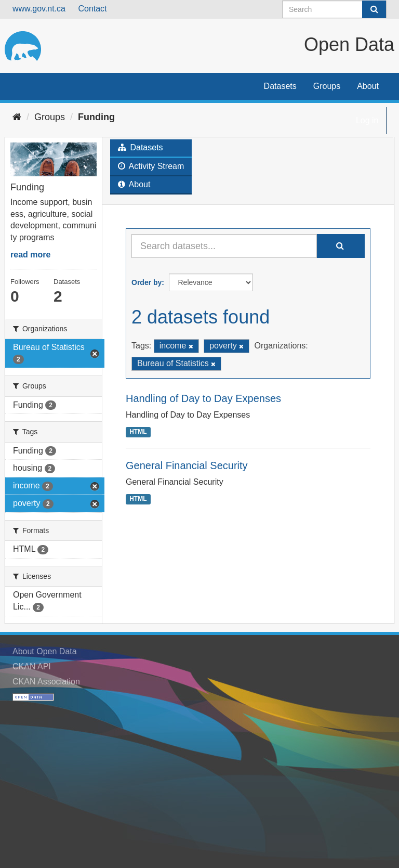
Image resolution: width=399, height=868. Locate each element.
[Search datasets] (334, 9)
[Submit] (374, 9)
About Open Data (45, 651)
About (368, 86)
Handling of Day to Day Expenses (203, 398)
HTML (138, 432)
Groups (327, 86)
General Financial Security (187, 465)
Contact (92, 9)
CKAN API (32, 666)
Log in (367, 120)
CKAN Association (46, 682)
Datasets (280, 86)
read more (30, 255)
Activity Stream (151, 166)
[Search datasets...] (224, 246)
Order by (147, 282)
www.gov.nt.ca (39, 9)
